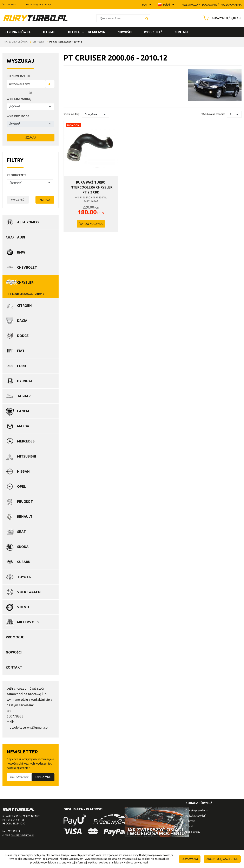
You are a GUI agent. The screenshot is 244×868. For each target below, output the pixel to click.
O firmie (49, 32)
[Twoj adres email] (31, 777)
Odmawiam (190, 859)
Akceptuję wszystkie (222, 859)
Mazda (23, 426)
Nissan (23, 471)
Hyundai (25, 381)
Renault (25, 517)
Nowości (125, 32)
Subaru (24, 562)
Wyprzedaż (153, 32)
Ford (22, 366)
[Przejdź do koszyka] (226, 18)
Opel (21, 486)
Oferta (74, 32)
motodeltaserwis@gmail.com (29, 727)
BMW (21, 252)
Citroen (24, 306)
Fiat (21, 351)
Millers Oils (28, 622)
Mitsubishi (27, 456)
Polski (164, 5)
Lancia (23, 411)
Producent (16, 175)
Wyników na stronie (213, 114)
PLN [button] (144, 5)
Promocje (15, 637)
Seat (21, 532)
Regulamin (97, 32)
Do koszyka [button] (91, 224)
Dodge (23, 336)
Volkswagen (29, 592)
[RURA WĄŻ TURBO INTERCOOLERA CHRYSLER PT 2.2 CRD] (91, 187)
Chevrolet (27, 267)
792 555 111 (11, 5)
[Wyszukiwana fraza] (120, 18)
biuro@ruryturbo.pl (39, 5)
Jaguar (24, 396)
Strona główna (18, 32)
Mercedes (26, 441)
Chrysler (25, 282)
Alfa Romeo (28, 222)
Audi (21, 237)
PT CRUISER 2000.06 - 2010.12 (26, 294)
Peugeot (25, 502)
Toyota (24, 577)
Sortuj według (72, 114)
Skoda (23, 547)
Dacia (22, 321)
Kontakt (182, 32)
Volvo (23, 607)
